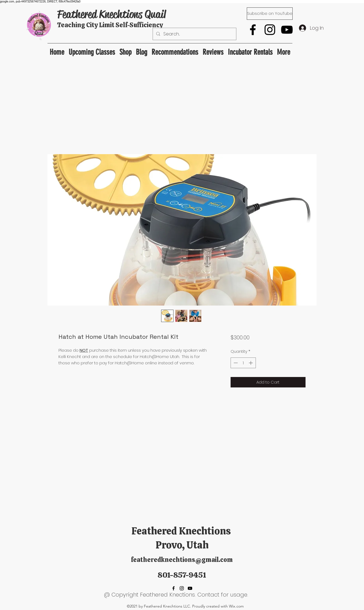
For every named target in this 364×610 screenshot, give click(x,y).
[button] (175, 50)
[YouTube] (287, 30)
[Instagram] (270, 30)
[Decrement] (235, 363)
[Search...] (194, 34)
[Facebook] (253, 30)
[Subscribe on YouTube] (270, 14)
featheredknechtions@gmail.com (182, 560)
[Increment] (251, 363)
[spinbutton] (243, 363)
